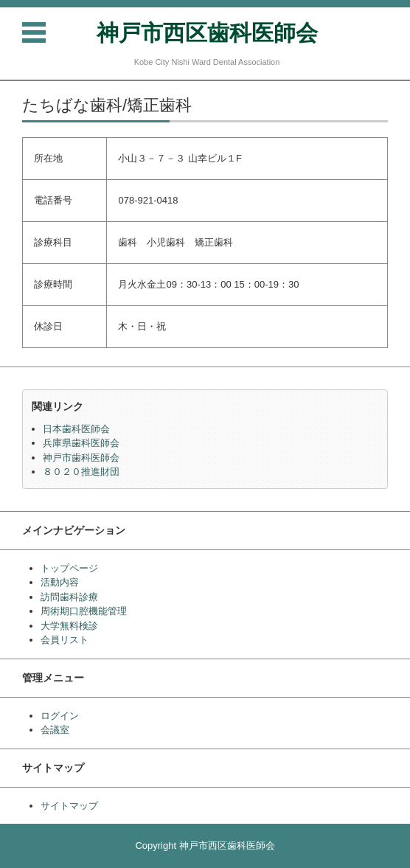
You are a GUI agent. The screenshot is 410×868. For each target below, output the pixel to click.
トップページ (69, 568)
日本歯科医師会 (76, 429)
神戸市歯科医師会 (81, 458)
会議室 (55, 730)
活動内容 (60, 582)
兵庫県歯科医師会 (81, 443)
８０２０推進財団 (81, 472)
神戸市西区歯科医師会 (207, 33)
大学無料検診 (69, 626)
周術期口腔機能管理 (84, 611)
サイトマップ (69, 806)
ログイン (60, 716)
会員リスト (65, 640)
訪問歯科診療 (69, 597)
